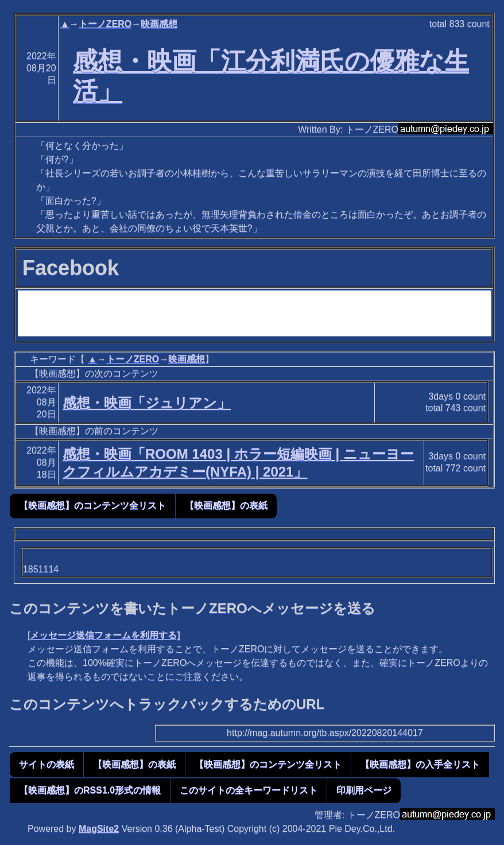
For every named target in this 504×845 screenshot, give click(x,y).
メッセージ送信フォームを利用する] (105, 635)
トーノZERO (105, 24)
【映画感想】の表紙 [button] (226, 505)
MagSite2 (99, 829)
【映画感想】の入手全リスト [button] (420, 764)
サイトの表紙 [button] (46, 764)
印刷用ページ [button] (364, 790)
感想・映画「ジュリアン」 (147, 403)
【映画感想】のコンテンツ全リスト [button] (92, 505)
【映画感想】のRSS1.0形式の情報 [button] (90, 790)
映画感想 (159, 24)
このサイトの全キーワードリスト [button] (249, 790)
